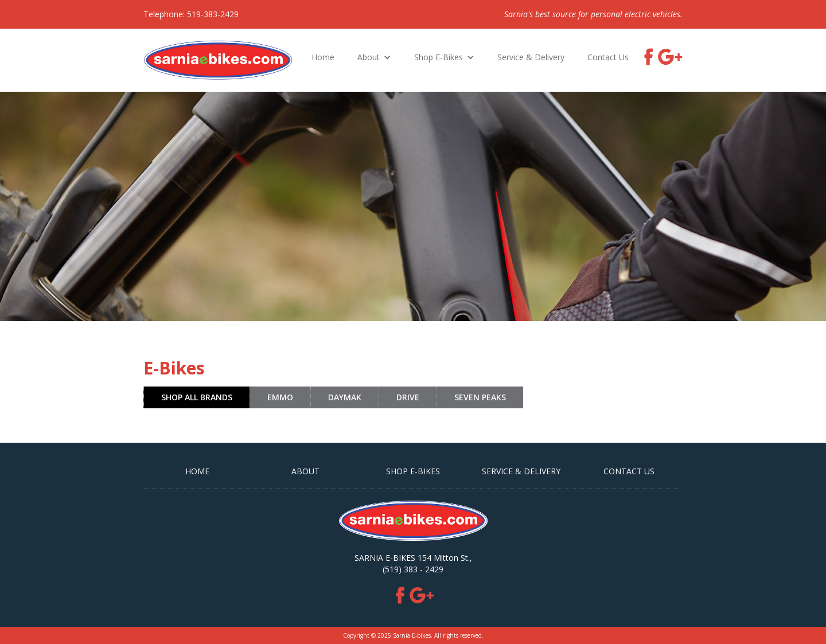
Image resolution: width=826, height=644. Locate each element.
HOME (197, 471)
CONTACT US (629, 471)
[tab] (196, 397)
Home (323, 57)
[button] (374, 57)
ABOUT (305, 471)
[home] (218, 60)
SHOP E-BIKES (413, 471)
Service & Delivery (531, 57)
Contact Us (608, 57)
